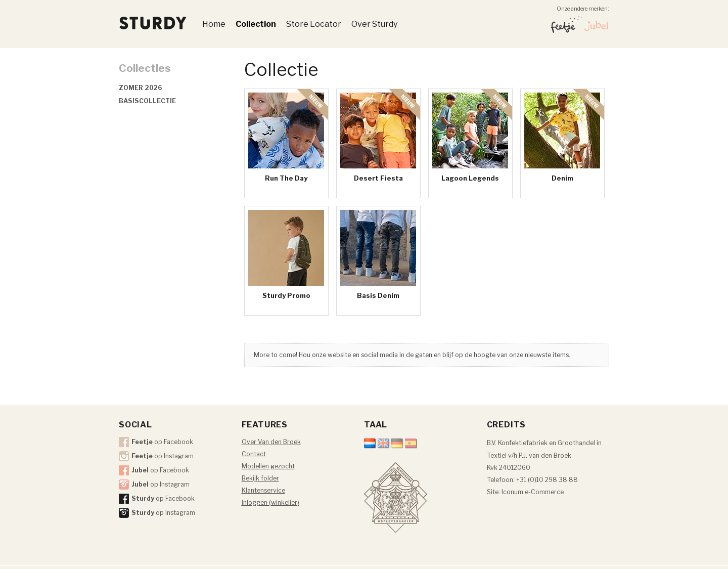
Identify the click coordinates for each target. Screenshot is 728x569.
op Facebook (162, 442)
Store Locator (314, 24)
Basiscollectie (147, 101)
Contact (254, 454)
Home (214, 24)
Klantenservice (263, 490)
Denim (562, 178)
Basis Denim (378, 295)
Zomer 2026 (141, 88)
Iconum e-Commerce (533, 492)
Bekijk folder (260, 478)
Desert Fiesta (378, 178)
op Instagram (163, 456)
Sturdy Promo (286, 295)
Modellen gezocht (268, 466)
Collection (256, 24)
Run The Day (286, 178)
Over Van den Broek (271, 442)
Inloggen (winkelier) (270, 502)
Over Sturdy (374, 24)
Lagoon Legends (470, 178)
